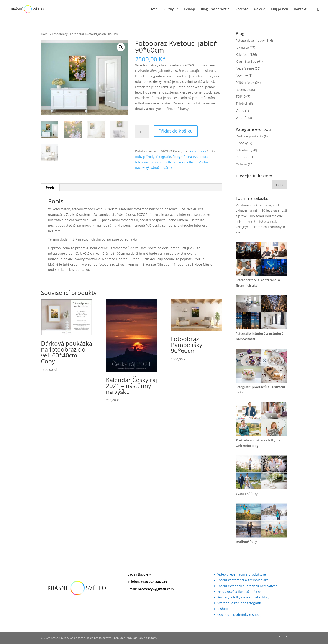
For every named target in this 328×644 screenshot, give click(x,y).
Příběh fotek (245, 82)
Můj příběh (280, 9)
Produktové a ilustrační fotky (239, 592)
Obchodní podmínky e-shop (238, 615)
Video (240, 110)
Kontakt (300, 9)
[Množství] (142, 132)
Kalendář (243, 157)
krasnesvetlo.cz (185, 162)
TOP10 (241, 96)
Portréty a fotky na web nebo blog (243, 597)
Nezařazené (245, 68)
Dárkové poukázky (249, 136)
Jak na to (242, 47)
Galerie (260, 9)
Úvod (154, 9)
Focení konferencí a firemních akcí (243, 580)
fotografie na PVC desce (191, 157)
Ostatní (241, 164)
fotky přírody (145, 157)
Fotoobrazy (60, 34)
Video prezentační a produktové (242, 574)
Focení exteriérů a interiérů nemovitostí (247, 586)
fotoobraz (142, 162)
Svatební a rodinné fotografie (240, 603)
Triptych (242, 103)
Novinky (242, 75)
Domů (45, 34)
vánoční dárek (161, 168)
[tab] (50, 188)
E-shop (190, 9)
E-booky (242, 143)
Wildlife (242, 118)
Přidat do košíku (176, 131)
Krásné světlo (162, 162)
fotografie (164, 157)
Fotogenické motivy (250, 40)
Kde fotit (242, 55)
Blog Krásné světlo (215, 9)
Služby (169, 9)
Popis (50, 187)
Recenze (242, 9)
